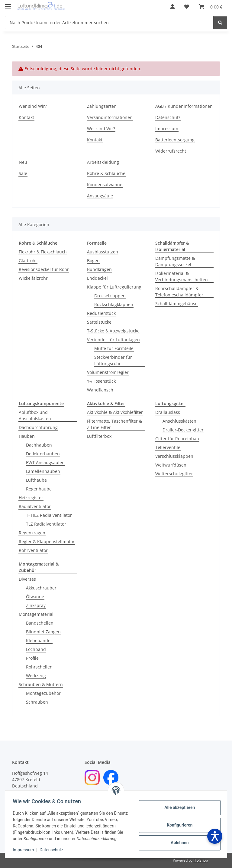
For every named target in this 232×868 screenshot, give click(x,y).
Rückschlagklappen (114, 304)
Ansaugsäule (100, 196)
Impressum (25, 850)
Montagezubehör (43, 693)
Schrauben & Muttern (41, 684)
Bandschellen (40, 623)
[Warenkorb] (211, 7)
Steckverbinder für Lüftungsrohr (113, 360)
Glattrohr (28, 261)
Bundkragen (99, 269)
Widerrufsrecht (171, 151)
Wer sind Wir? (33, 106)
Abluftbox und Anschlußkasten (35, 415)
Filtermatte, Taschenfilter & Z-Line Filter (114, 424)
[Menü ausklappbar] (8, 4)
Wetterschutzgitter (174, 474)
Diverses (27, 579)
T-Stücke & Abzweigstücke (113, 331)
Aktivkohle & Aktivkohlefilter (115, 412)
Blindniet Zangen (43, 632)
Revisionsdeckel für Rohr (44, 269)
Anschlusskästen (179, 421)
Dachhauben (39, 445)
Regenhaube (39, 489)
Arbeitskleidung (103, 162)
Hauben (27, 436)
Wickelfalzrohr (33, 278)
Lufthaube (36, 480)
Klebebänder (39, 640)
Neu (23, 162)
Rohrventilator (33, 550)
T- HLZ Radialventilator (49, 515)
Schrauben (37, 702)
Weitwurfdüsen (171, 465)
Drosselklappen (110, 296)
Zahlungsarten (102, 106)
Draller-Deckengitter (183, 430)
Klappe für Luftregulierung (114, 287)
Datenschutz (53, 850)
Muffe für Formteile (114, 348)
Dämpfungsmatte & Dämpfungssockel (175, 261)
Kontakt (26, 117)
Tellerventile (168, 447)
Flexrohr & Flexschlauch (43, 252)
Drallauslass (168, 412)
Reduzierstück (101, 313)
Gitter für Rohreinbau (177, 439)
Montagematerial (36, 614)
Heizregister (31, 498)
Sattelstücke (99, 322)
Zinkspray (36, 605)
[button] (172, 7)
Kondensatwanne (105, 185)
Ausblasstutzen (103, 252)
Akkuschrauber (41, 588)
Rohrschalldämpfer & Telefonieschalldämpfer (179, 292)
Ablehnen (177, 840)
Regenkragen (32, 533)
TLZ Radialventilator (46, 524)
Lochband (36, 649)
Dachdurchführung (38, 427)
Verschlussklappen (174, 456)
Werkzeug (36, 676)
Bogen (93, 261)
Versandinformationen (110, 117)
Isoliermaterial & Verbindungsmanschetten (182, 276)
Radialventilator (35, 506)
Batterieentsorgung (175, 140)
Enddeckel (97, 278)
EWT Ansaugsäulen (45, 462)
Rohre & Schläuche (106, 173)
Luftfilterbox (99, 436)
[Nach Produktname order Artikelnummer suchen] (109, 23)
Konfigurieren (177, 822)
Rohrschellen (39, 667)
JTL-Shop (201, 860)
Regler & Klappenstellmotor (47, 541)
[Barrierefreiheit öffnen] (215, 836)
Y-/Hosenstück (101, 381)
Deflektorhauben (43, 454)
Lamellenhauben (43, 471)
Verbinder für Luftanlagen (113, 340)
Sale (23, 173)
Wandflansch (100, 390)
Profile (32, 658)
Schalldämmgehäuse (176, 304)
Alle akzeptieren (177, 804)
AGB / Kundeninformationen (184, 106)
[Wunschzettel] (187, 7)
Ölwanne (35, 597)
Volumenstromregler (108, 372)
